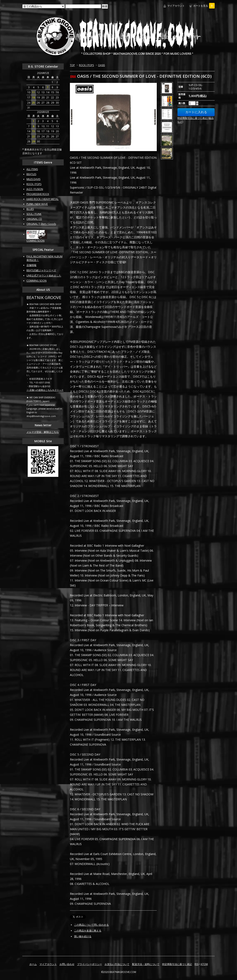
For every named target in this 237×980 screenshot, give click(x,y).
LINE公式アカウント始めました (44, 276)
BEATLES (31, 174)
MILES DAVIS (33, 179)
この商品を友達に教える (88, 931)
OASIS (101, 65)
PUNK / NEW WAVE (37, 204)
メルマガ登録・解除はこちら (43, 432)
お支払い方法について (117, 964)
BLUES (30, 209)
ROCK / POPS (86, 65)
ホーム (33, 964)
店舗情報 (31, 265)
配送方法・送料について (146, 964)
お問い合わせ (67, 964)
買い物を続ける (83, 936)
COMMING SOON (37, 281)
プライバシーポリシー (90, 964)
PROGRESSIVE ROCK (38, 194)
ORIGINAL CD (34, 219)
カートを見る (204, 6)
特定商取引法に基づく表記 (177, 964)
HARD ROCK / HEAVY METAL (42, 199)
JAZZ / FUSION (35, 189)
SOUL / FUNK (34, 214)
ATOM (204, 964)
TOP (72, 65)
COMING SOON (35, 241)
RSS (197, 964)
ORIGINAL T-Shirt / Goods (41, 224)
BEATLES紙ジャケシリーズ (41, 270)
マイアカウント (176, 6)
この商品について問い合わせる (91, 925)
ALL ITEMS (32, 169)
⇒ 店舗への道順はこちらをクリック (45, 390)
